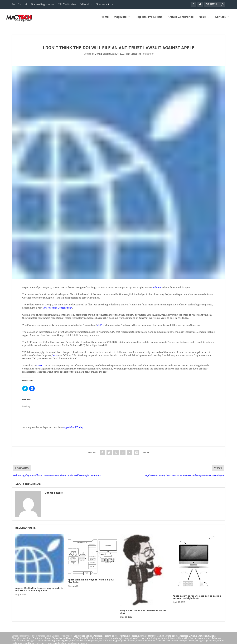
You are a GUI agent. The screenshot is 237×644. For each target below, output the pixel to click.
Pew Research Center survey (57, 310)
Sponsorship (103, 4)
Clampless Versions (22, 641)
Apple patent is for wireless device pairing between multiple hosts (197, 599)
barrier (194, 641)
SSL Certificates (67, 4)
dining (154, 641)
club (148, 641)
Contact (220, 19)
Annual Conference (181, 19)
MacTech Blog (134, 56)
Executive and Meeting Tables (68, 641)
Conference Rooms (42, 641)
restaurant (164, 641)
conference (139, 641)
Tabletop (216, 641)
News (203, 19)
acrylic (109, 641)
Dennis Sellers (102, 56)
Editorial (84, 4)
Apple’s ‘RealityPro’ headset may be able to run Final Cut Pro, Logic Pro (39, 592)
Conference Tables (83, 638)
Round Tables (172, 638)
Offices (88, 641)
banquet (128, 641)
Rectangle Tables (128, 638)
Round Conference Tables (151, 638)
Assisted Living (187, 638)
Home (105, 19)
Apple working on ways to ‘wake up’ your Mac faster (91, 583)
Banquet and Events (206, 638)
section (186, 641)
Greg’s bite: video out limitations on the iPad (143, 614)
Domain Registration (42, 4)
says (55, 358)
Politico (157, 290)
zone (208, 641)
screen (202, 641)
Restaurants (98, 641)
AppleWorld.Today (73, 430)
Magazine (120, 19)
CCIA (100, 327)
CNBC (40, 368)
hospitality (175, 641)
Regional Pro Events (149, 19)
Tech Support (20, 4)
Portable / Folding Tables (106, 638)
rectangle (118, 641)
